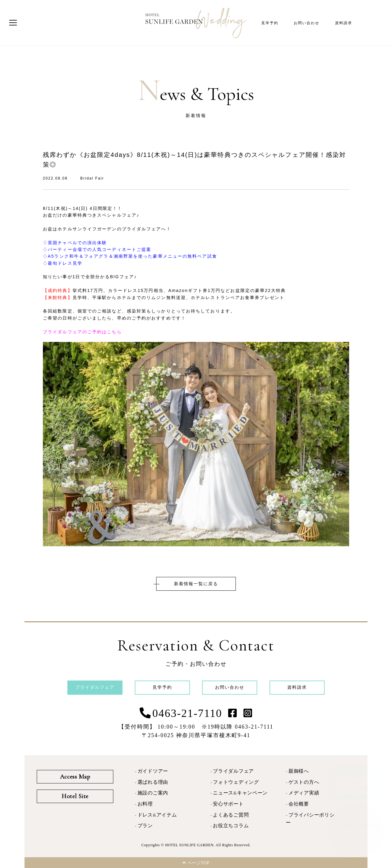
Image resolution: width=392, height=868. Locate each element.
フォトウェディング (236, 782)
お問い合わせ (307, 23)
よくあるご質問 (231, 815)
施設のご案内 (153, 793)
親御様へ (299, 771)
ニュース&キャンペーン (240, 793)
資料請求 (344, 23)
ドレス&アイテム (157, 815)
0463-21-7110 (187, 713)
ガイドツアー (153, 771)
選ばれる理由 (153, 782)
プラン (145, 826)
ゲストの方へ (304, 782)
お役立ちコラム (231, 826)
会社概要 (299, 804)
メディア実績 (304, 793)
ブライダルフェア (233, 771)
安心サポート (228, 804)
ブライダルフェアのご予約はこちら (82, 332)
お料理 (145, 804)
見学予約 (270, 23)
